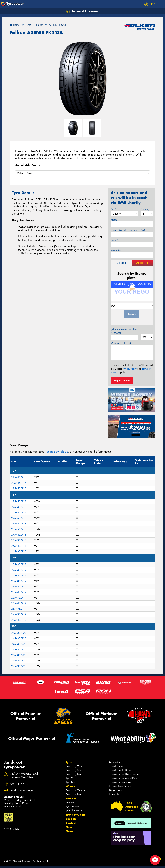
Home (15, 25)
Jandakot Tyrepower (82, 11)
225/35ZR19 (19, 564)
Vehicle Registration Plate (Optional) (124, 331)
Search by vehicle (57, 452)
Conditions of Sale (41, 861)
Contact (71, 823)
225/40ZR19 (19, 570)
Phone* (128, 230)
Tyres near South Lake (121, 782)
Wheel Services (74, 811)
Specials (71, 819)
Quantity (145, 209)
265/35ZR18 (19, 551)
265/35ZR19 (19, 609)
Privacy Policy (130, 369)
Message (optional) (121, 343)
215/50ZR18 (19, 501)
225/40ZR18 (19, 507)
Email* (114, 240)
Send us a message (21, 790)
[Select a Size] (82, 173)
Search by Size (74, 770)
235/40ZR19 (19, 587)
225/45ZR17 (19, 483)
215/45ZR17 (19, 477)
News (70, 831)
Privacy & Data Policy (22, 861)
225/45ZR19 (19, 576)
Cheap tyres (116, 794)
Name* (115, 220)
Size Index (115, 762)
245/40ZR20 (19, 644)
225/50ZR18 (19, 518)
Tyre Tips (70, 782)
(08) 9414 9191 (20, 784)
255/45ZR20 (19, 661)
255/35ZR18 (19, 540)
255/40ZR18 (19, 546)
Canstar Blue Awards (120, 786)
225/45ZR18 (19, 513)
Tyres (69, 762)
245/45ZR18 (19, 535)
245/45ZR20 (19, 650)
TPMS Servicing (76, 815)
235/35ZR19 (19, 581)
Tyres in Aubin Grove (120, 770)
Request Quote (122, 380)
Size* (114, 209)
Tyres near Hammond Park (123, 778)
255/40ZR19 (19, 603)
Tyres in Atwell (117, 766)
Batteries (70, 803)
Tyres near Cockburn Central (124, 774)
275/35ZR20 (19, 666)
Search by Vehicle (75, 766)
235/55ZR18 (19, 529)
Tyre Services (73, 807)
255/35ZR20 (19, 655)
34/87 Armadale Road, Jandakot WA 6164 (24, 776)
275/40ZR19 (19, 620)
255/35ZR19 (19, 598)
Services (71, 798)
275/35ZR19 (19, 614)
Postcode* (116, 251)
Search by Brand (75, 774)
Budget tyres (116, 790)
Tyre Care (71, 778)
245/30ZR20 (19, 633)
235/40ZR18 (19, 524)
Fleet (69, 827)
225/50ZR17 (19, 488)
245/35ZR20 (19, 638)
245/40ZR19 (19, 592)
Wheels (71, 786)
